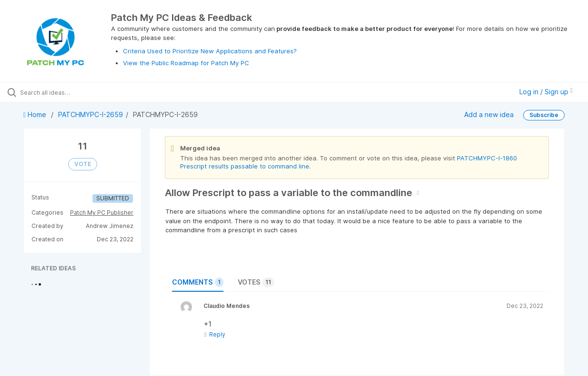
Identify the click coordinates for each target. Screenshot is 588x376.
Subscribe (544, 115)
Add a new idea (489, 114)
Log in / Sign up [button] (546, 92)
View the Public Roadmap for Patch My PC (186, 63)
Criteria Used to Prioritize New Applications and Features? (210, 51)
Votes (256, 282)
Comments (198, 282)
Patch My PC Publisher (102, 213)
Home (36, 114)
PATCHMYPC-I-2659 (91, 114)
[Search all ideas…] (71, 92)
